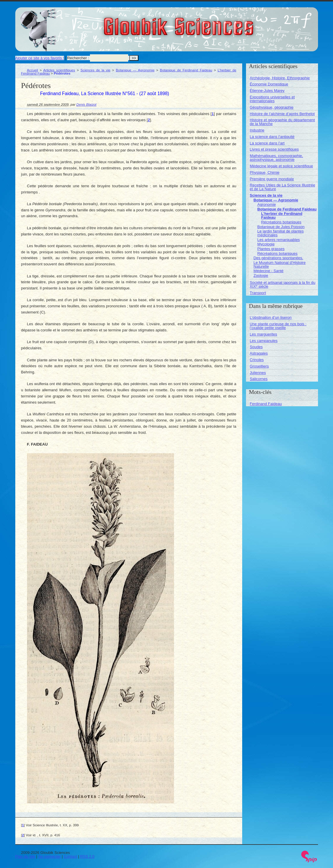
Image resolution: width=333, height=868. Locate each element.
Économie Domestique (269, 84)
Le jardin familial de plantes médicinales (281, 233)
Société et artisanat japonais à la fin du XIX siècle (283, 284)
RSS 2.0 (87, 856)
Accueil (33, 70)
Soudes (256, 347)
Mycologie (266, 244)
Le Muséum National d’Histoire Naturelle (280, 264)
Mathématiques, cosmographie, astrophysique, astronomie (276, 158)
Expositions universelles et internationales (272, 99)
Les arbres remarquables (279, 240)
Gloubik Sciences (212, 23)
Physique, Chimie (265, 172)
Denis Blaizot (86, 104)
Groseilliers (259, 366)
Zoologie (261, 275)
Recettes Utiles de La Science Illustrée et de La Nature (283, 187)
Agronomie (267, 204)
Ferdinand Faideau (266, 404)
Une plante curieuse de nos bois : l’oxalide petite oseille (278, 326)
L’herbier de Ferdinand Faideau (282, 215)
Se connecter (50, 856)
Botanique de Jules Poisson (281, 227)
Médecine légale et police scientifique (281, 166)
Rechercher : (78, 58)
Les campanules (264, 341)
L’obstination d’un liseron (271, 317)
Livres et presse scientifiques (274, 149)
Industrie (257, 130)
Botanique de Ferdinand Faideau (186, 70)
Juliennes (258, 373)
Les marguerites (263, 334)
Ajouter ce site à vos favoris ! (40, 58)
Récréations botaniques (281, 222)
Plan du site (25, 856)
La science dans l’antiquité (272, 137)
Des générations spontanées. (278, 258)
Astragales (259, 353)
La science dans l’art (267, 143)
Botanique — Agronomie (135, 70)
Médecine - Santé (269, 271)
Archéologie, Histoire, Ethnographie (280, 78)
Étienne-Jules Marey (267, 91)
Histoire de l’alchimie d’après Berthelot (282, 114)
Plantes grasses (271, 249)
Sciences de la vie (96, 70)
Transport (258, 293)
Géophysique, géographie (272, 107)
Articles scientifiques (59, 70)
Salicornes (259, 379)
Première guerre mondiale (272, 179)
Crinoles (257, 360)
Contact (70, 856)
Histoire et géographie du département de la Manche (282, 122)
